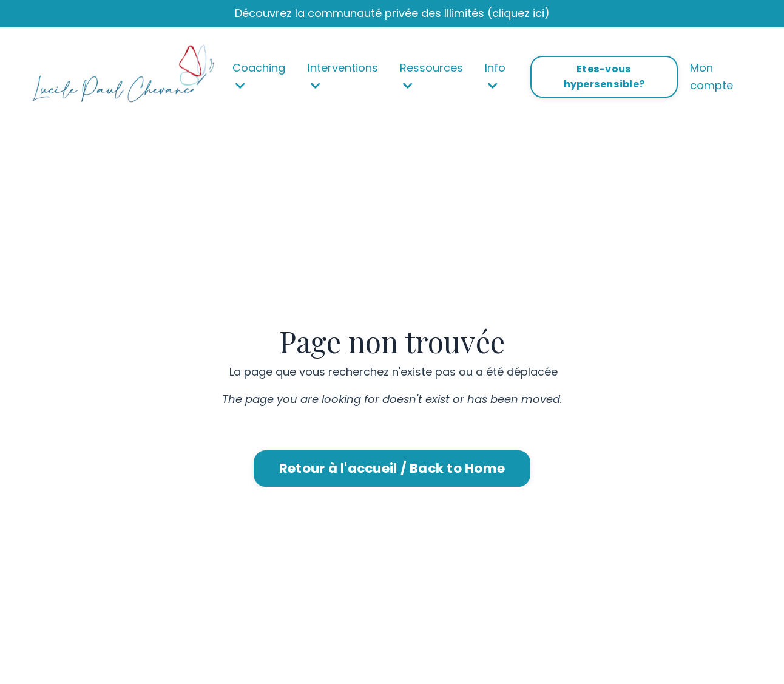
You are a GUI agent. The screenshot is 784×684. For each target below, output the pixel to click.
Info (495, 76)
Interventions (343, 76)
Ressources (431, 76)
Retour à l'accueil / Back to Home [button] (392, 468)
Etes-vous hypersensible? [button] (604, 76)
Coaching (259, 76)
